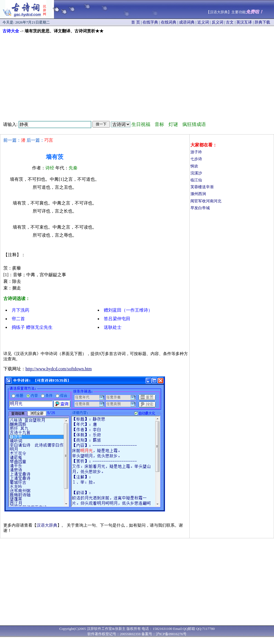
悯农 (194, 166)
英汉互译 (244, 22)
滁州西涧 (198, 194)
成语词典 (187, 22)
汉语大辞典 (47, 525)
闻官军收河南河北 (206, 201)
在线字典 (150, 22)
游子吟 (196, 152)
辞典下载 (262, 22)
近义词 (203, 22)
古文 (230, 22)
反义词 (218, 22)
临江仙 (196, 180)
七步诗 (196, 159)
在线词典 (169, 22)
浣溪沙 (196, 173)
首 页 (136, 22)
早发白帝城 (200, 208)
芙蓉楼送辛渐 (202, 187)
